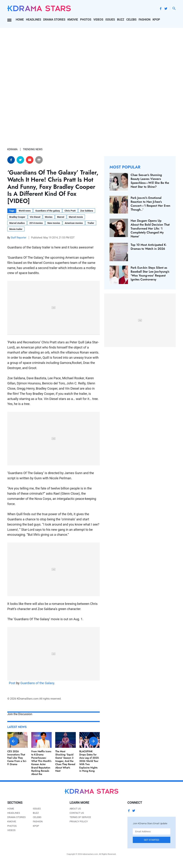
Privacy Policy (79, 821)
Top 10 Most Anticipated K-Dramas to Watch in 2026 (149, 247)
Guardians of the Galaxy (37, 683)
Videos (98, 20)
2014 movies (36, 223)
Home (20, 20)
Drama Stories (54, 20)
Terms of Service (80, 817)
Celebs (131, 20)
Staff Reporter (19, 238)
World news (25, 211)
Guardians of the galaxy (48, 211)
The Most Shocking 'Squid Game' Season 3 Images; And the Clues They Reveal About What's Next (65, 761)
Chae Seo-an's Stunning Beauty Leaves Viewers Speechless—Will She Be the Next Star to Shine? (150, 181)
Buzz (121, 20)
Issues (110, 20)
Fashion (145, 20)
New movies (54, 223)
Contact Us (77, 813)
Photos (86, 20)
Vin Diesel (35, 217)
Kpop (156, 20)
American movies (74, 223)
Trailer (91, 223)
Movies (49, 217)
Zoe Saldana (87, 211)
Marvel (61, 217)
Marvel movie (76, 217)
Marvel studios (17, 223)
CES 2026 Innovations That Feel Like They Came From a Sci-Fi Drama (17, 758)
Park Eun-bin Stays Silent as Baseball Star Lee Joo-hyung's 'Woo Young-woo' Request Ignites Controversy (150, 273)
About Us (75, 809)
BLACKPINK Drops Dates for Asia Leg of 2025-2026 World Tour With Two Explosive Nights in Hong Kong (89, 761)
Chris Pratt (70, 211)
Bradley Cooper (17, 217)
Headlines (34, 20)
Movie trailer (16, 229)
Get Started (152, 840)
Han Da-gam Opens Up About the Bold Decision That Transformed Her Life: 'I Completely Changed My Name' (150, 228)
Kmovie (73, 20)
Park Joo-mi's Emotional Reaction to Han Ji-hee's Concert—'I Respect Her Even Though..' (150, 204)
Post (12, 683)
